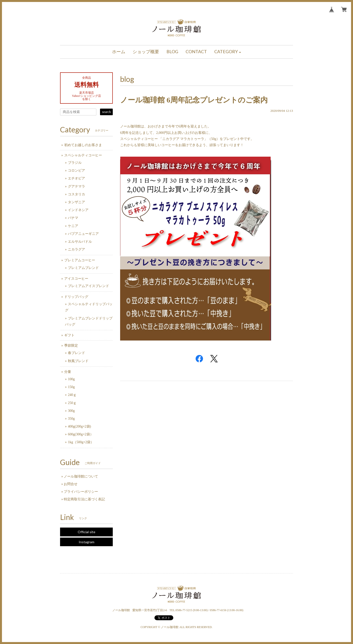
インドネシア (78, 210)
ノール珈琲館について (81, 476)
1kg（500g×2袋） (81, 442)
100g (71, 379)
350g (71, 419)
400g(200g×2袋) (79, 426)
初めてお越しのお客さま (83, 145)
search (106, 112)
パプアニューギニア (83, 234)
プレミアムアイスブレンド (88, 286)
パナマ (73, 218)
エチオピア (76, 178)
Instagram (87, 542)
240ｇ (72, 395)
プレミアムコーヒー (80, 260)
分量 (68, 372)
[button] (228, 52)
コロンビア (76, 170)
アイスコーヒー (76, 279)
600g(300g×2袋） (81, 434)
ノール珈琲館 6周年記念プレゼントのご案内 (194, 100)
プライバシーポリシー (81, 492)
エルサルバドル (80, 242)
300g (71, 411)
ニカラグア (76, 249)
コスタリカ (76, 194)
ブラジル (75, 163)
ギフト (69, 335)
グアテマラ (76, 186)
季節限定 (71, 346)
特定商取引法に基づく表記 (84, 499)
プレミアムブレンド (83, 268)
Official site (87, 532)
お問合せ (71, 484)
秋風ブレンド (78, 361)
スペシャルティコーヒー (83, 155)
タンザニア (76, 202)
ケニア (73, 226)
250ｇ (72, 403)
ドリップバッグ (76, 297)
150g (71, 387)
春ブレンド (76, 353)
